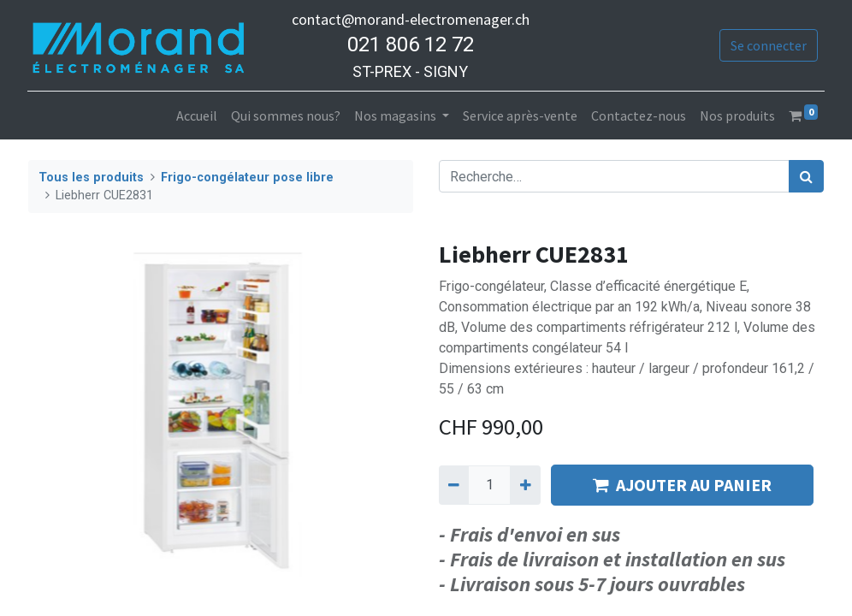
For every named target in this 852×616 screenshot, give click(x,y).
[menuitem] (196, 115)
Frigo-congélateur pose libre (247, 178)
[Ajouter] (525, 485)
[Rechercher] (806, 176)
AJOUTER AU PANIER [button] (682, 485)
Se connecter (768, 45)
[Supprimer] (454, 485)
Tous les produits (91, 178)
